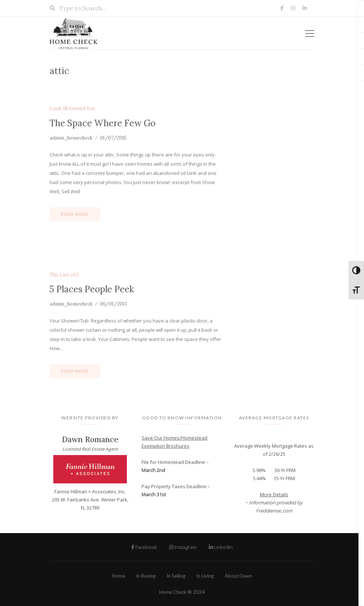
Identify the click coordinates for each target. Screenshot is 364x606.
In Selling (176, 576)
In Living (205, 576)
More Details (274, 494)
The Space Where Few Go (102, 123)
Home (119, 576)
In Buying (146, 576)
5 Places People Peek (92, 289)
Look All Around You (72, 109)
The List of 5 (64, 275)
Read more (75, 214)
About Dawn (238, 576)
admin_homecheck (71, 138)
